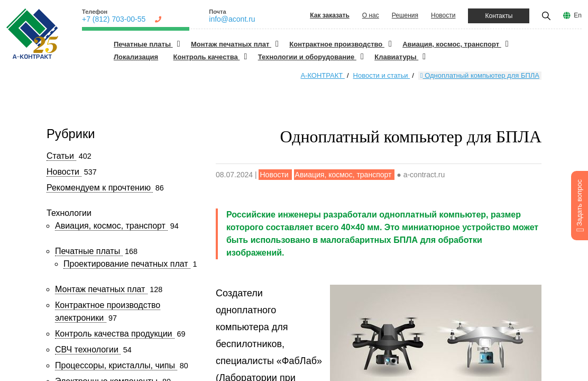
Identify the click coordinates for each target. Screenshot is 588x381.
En (578, 15)
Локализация (136, 57)
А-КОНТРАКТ (322, 75)
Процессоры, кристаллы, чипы (116, 365)
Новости (443, 15)
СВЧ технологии (88, 350)
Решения (405, 15)
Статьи (61, 156)
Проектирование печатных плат (127, 264)
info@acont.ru (232, 19)
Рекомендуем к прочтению (100, 188)
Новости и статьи (382, 75)
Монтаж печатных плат (231, 44)
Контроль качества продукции (115, 334)
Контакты (499, 16)
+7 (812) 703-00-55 (114, 19)
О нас (371, 15)
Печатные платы (143, 44)
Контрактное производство (337, 44)
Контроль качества (207, 57)
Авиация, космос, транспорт (452, 44)
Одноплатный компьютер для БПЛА (480, 75)
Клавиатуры (396, 57)
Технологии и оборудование (307, 57)
